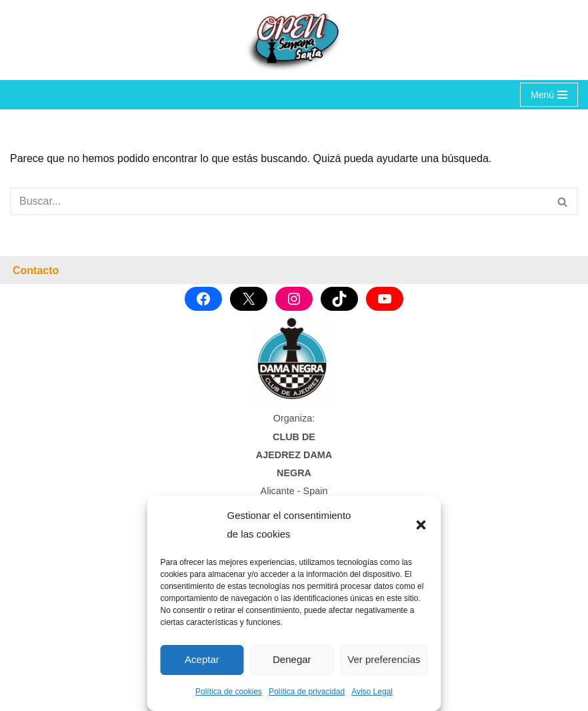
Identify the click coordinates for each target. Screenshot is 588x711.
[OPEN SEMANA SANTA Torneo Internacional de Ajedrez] (294, 40)
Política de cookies (229, 692)
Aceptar (202, 659)
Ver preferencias (384, 659)
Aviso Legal (372, 692)
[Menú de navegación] (549, 95)
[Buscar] (279, 201)
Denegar (292, 659)
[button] (421, 525)
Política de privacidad (307, 692)
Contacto (36, 270)
